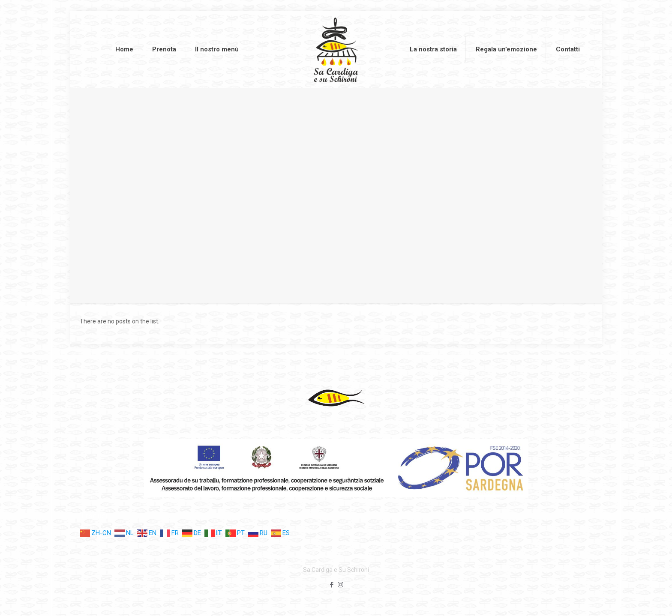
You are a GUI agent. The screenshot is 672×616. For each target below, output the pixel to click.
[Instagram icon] (340, 585)
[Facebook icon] (331, 585)
